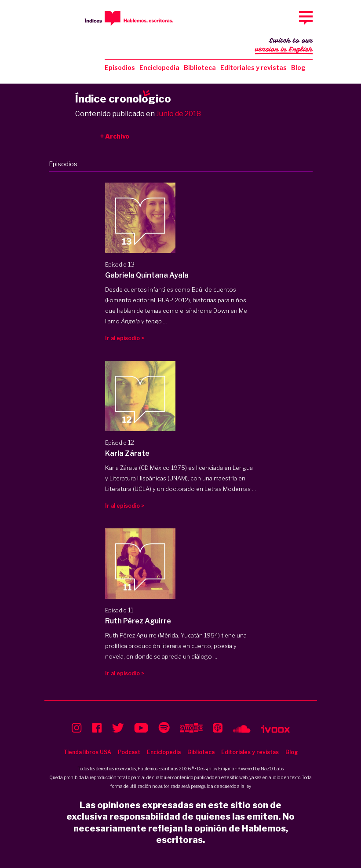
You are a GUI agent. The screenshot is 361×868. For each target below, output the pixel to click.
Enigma (226, 769)
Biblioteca (200, 68)
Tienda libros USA (87, 752)
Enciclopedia (159, 68)
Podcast (129, 752)
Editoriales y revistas (253, 68)
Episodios (120, 68)
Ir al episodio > (125, 338)
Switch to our (284, 46)
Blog (298, 68)
